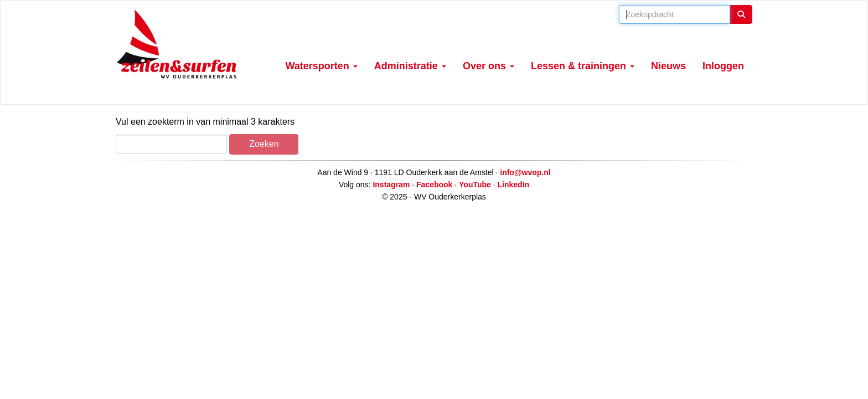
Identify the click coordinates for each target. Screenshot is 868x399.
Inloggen (723, 66)
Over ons (489, 66)
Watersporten (322, 66)
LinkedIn (514, 185)
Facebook (434, 185)
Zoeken (264, 144)
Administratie (410, 66)
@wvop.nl (525, 172)
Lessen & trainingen (583, 66)
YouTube (475, 185)
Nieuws (668, 66)
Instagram (391, 185)
